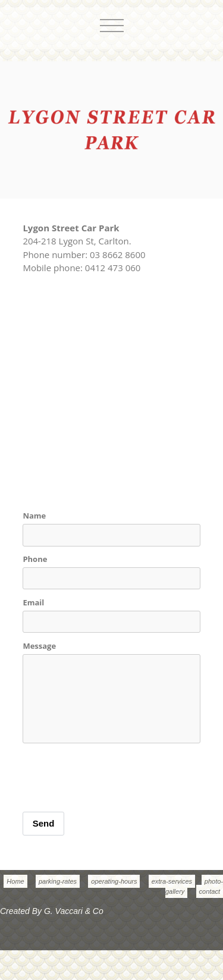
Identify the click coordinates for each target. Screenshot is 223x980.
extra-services (172, 881)
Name (34, 516)
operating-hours (114, 881)
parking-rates (58, 881)
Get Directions (118, 308)
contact (210, 891)
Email (33, 602)
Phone (35, 559)
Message (39, 646)
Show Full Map (53, 308)
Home (15, 881)
